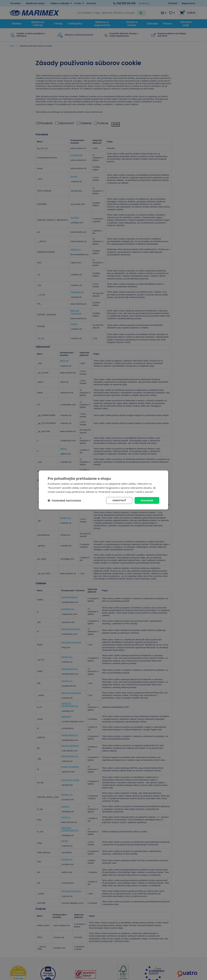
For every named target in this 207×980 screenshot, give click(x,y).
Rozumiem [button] (147, 500)
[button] (64, 500)
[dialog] (103, 490)
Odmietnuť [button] (118, 500)
